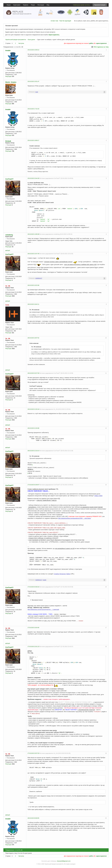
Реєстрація (41, 5)
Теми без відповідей (65, 21)
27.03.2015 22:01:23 (33, 647)
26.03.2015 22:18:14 (33, 451)
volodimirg (9, 235)
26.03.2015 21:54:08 (33, 428)
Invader (8, 50)
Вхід (48, 5)
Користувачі (17, 5)
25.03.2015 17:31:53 (33, 109)
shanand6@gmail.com (64, 861)
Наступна (21, 43)
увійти (91, 43)
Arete (7, 305)
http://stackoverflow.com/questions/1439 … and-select (74, 518)
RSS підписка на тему (101, 47)
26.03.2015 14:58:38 (33, 234)
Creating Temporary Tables (62, 574)
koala (37, 92)
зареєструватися (101, 43)
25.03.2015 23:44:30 (33, 178)
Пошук (33, 5)
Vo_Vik (8, 286)
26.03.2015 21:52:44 (33, 409)
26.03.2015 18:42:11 (33, 304)
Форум (9, 5)
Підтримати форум (100, 5)
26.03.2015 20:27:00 (33, 373)
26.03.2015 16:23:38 (33, 285)
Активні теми (54, 21)
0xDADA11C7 (39, 278)
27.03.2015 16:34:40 (33, 628)
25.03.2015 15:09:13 (33, 50)
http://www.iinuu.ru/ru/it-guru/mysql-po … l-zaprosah (43, 609)
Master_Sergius (11, 82)
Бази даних (31, 40)
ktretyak (8, 141)
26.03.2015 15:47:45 (33, 254)
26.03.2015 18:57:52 (33, 338)
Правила (26, 5)
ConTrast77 (9, 179)
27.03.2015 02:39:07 (33, 485)
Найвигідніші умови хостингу (81, 5)
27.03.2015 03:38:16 (33, 587)
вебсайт (8, 251)
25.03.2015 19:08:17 (33, 140)
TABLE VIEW (98, 496)
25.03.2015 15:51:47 (33, 81)
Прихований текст (36, 600)
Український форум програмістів (15, 40)
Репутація (8, 76)
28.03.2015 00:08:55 (33, 818)
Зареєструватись (54, 35)
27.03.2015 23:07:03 (33, 753)
